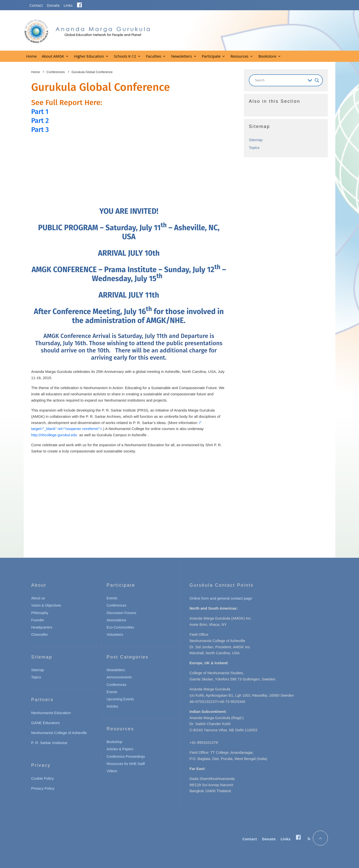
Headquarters (42, 627)
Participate (211, 56)
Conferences (117, 605)
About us (38, 598)
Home (31, 56)
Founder (38, 620)
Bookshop (114, 742)
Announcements (119, 677)
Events (112, 598)
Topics (254, 148)
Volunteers (115, 635)
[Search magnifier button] (317, 80)
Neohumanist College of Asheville (59, 733)
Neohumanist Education (51, 713)
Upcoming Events (120, 699)
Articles (112, 706)
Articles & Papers (120, 749)
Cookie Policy (43, 778)
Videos (112, 771)
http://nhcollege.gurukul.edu (54, 435)
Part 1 (41, 111)
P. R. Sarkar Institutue (49, 743)
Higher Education (89, 56)
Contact (36, 5)
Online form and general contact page (221, 598)
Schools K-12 (125, 56)
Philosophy (40, 613)
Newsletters (181, 56)
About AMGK (53, 56)
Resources (239, 56)
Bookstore (267, 56)
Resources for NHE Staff (126, 764)
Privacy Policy (43, 788)
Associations (117, 620)
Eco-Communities (120, 627)
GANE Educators (45, 723)
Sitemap (256, 140)
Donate (53, 5)
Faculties (154, 56)
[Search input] (280, 80)
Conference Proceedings (126, 757)
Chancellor (40, 635)
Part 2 (41, 120)
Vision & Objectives (46, 605)
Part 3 (41, 129)
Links (68, 5)
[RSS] (309, 839)
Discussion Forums (122, 613)
